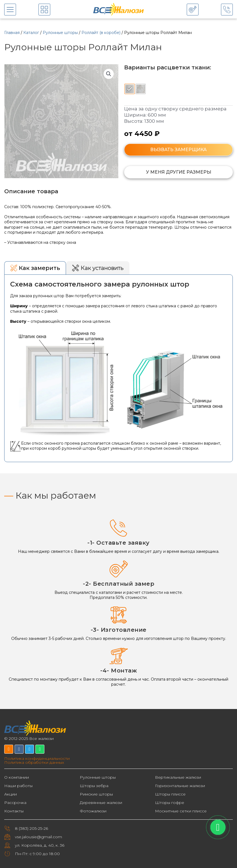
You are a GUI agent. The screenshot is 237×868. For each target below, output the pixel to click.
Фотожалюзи (93, 811)
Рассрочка (15, 803)
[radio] (130, 89)
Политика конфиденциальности (37, 758)
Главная (12, 33)
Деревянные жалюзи (101, 803)
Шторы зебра (94, 786)
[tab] (35, 268)
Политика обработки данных (34, 762)
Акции (11, 794)
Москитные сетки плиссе (181, 811)
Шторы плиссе (170, 794)
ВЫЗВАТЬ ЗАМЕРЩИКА (178, 150)
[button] (109, 74)
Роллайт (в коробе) (101, 33)
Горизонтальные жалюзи (180, 786)
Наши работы (18, 786)
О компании (17, 777)
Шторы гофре (170, 803)
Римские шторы (96, 794)
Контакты (14, 811)
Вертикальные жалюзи (178, 777)
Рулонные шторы (60, 33)
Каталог (31, 33)
